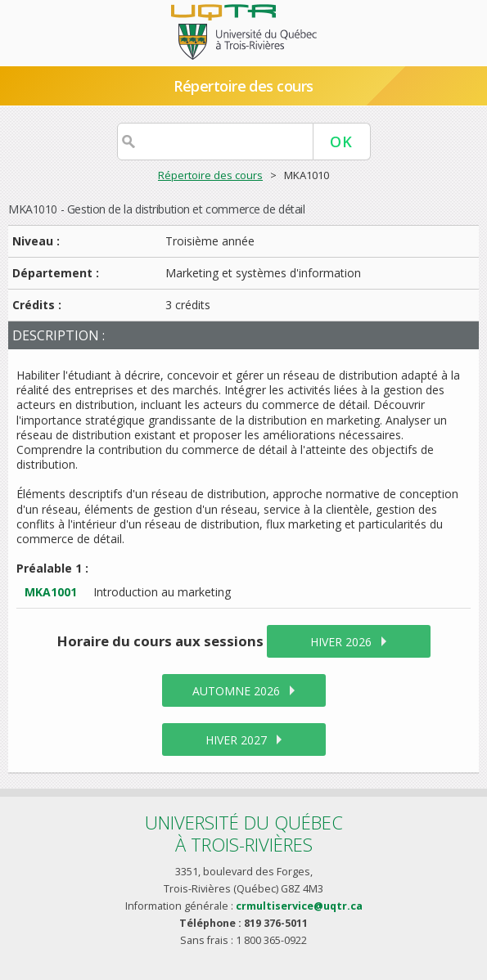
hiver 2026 (341, 642)
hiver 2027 (236, 740)
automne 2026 (236, 691)
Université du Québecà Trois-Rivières (244, 833)
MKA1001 (51, 592)
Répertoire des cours (243, 86)
